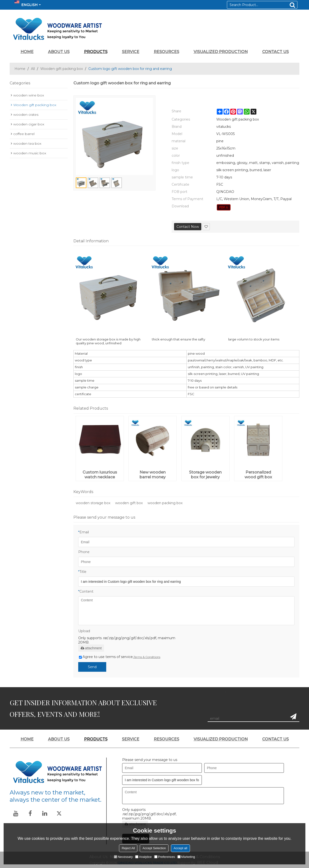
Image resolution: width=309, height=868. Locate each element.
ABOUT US (59, 52)
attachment (91, 648)
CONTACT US (275, 52)
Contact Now (188, 227)
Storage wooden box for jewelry (205, 475)
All (33, 69)
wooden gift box (129, 503)
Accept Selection (154, 848)
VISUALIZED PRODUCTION (221, 52)
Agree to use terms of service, (120, 657)
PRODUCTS (96, 52)
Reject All (128, 848)
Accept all (180, 848)
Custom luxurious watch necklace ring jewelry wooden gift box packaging (100, 475)
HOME (27, 52)
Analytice (144, 857)
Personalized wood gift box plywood (258, 475)
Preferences (165, 857)
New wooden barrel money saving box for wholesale (153, 475)
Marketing (186, 857)
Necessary (123, 857)
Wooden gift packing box (62, 69)
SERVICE (131, 52)
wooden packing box (165, 503)
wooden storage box (93, 503)
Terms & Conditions (147, 657)
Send (92, 667)
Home (20, 69)
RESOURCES (166, 52)
